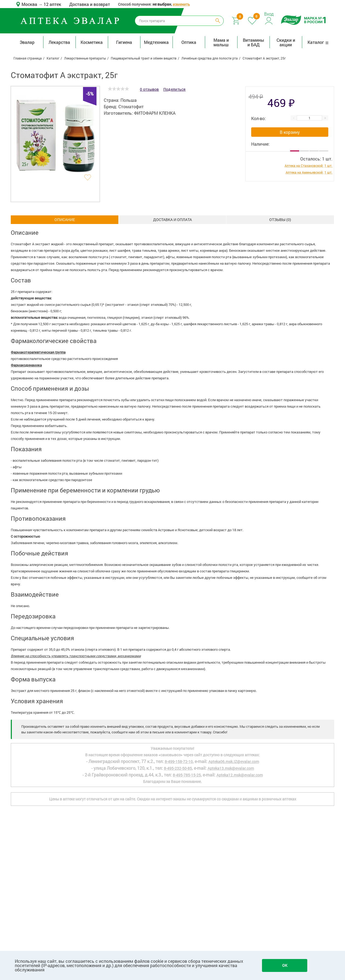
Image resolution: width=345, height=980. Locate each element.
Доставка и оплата (172, 220)
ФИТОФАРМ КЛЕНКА (155, 113)
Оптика (189, 42)
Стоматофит (131, 106)
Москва (30, 4)
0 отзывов (149, 89)
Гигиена (124, 42)
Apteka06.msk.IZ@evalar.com (234, 762)
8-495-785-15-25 (187, 775)
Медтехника (156, 42)
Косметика (92, 42)
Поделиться (175, 89)
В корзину (290, 132)
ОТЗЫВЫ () (280, 220)
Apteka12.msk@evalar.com (240, 775)
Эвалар (27, 42)
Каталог (318, 42)
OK (285, 965)
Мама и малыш (221, 42)
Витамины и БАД (253, 42)
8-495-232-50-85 (178, 768)
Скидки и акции (286, 42)
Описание (65, 220)
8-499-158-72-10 (179, 762)
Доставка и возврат (90, 4)
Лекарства (59, 42)
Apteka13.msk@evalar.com (231, 768)
